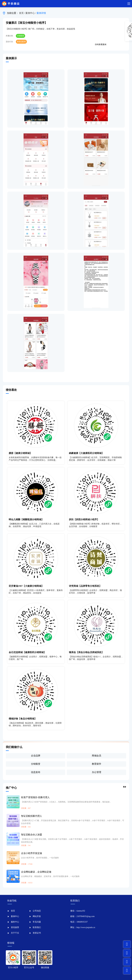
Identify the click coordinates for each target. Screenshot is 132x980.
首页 (22, 13)
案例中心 (30, 13)
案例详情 (41, 13)
